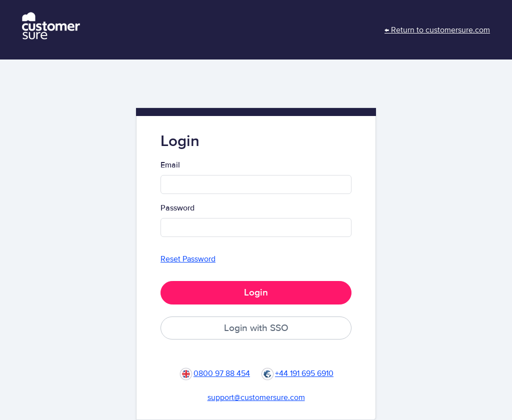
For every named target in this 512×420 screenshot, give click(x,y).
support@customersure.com (256, 397)
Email (170, 165)
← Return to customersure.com (437, 30)
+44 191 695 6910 (304, 373)
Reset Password (188, 259)
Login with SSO (256, 328)
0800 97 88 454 (222, 373)
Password (177, 208)
